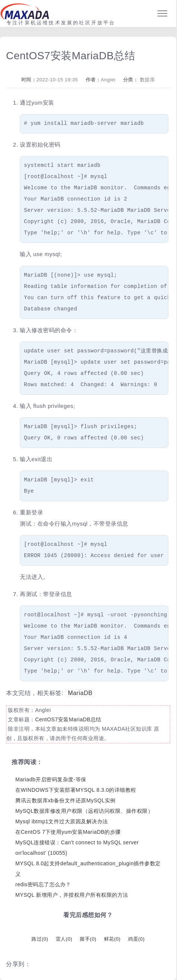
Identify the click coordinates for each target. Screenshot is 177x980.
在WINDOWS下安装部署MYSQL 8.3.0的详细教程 (76, 790)
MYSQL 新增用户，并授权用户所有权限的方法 (72, 895)
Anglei (108, 80)
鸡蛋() (136, 939)
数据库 (148, 80)
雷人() (64, 939)
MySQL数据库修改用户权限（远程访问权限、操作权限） (84, 811)
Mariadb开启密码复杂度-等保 (51, 779)
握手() (88, 939)
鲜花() (112, 939)
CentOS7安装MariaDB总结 (68, 719)
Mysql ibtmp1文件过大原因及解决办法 (62, 821)
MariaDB (80, 693)
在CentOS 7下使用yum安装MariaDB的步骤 (68, 832)
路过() (40, 939)
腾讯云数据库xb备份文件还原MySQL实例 (65, 800)
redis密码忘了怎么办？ (43, 884)
